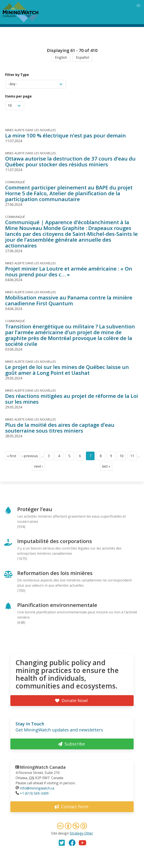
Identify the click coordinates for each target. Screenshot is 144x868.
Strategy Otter (81, 833)
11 (133, 457)
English (61, 57)
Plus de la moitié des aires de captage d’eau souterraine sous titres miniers (60, 428)
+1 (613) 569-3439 (34, 793)
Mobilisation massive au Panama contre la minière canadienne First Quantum (69, 300)
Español (82, 57)
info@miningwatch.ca (37, 788)
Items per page (18, 96)
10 (123, 457)
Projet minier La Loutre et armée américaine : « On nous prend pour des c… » (69, 271)
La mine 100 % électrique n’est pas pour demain (66, 135)
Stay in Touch (30, 724)
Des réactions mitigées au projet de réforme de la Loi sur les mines (72, 399)
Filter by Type (17, 75)
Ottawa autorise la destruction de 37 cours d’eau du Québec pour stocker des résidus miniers (70, 161)
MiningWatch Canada (43, 767)
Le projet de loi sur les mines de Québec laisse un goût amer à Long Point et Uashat (67, 370)
